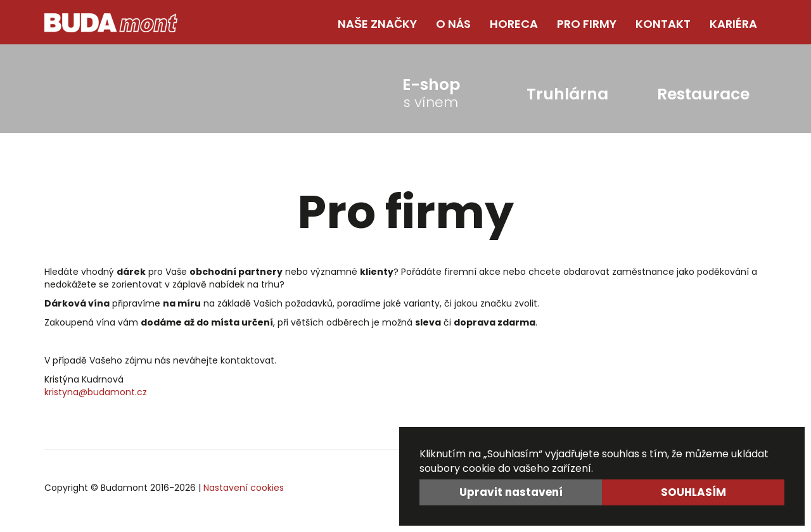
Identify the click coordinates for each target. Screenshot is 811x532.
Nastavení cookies (244, 488)
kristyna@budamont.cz (96, 392)
